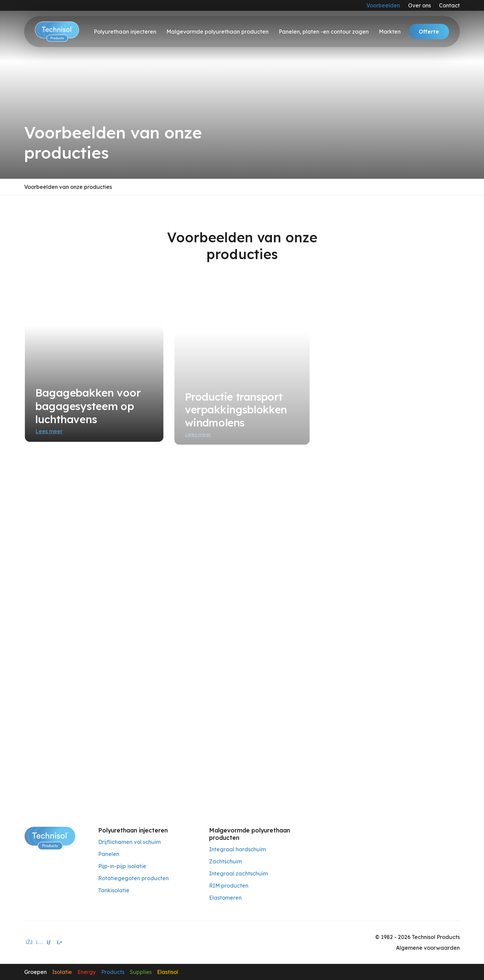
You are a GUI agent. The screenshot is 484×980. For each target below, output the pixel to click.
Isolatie (62, 972)
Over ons (419, 5)
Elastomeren (225, 898)
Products (113, 972)
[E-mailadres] (49, 942)
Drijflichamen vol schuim (129, 842)
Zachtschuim (226, 861)
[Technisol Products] (50, 838)
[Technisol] (57, 32)
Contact (449, 5)
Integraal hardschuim (237, 849)
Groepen (35, 972)
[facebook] (29, 942)
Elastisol (168, 972)
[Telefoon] (59, 942)
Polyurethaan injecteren (125, 32)
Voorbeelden (383, 5)
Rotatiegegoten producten (133, 878)
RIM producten (229, 886)
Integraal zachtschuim (238, 873)
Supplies (141, 972)
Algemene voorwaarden (428, 948)
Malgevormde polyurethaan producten (217, 32)
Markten (390, 32)
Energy (87, 972)
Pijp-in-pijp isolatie (122, 866)
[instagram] (39, 942)
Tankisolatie (114, 890)
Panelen (109, 854)
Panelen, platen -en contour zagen (324, 32)
